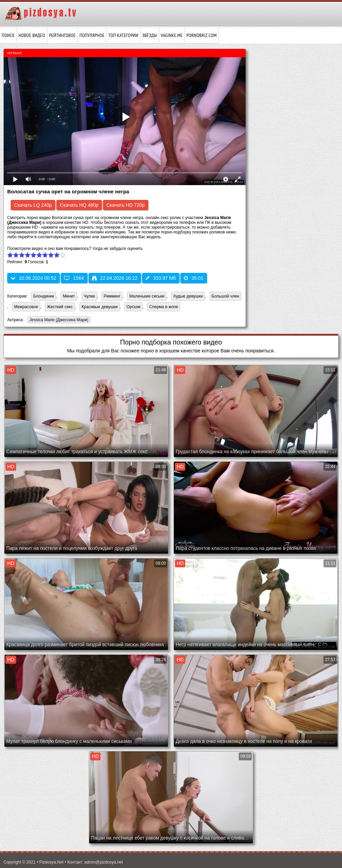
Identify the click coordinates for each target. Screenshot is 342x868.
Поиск (8, 35)
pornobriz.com (201, 35)
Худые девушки (188, 296)
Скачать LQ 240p (33, 205)
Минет (69, 296)
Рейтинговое (62, 35)
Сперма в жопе (164, 307)
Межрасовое (26, 307)
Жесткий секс (60, 307)
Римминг (112, 296)
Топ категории (123, 35)
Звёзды (149, 35)
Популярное (92, 35)
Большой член (225, 296)
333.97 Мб (161, 278)
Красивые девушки (100, 307)
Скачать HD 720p (126, 205)
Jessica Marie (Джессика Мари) (58, 320)
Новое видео (32, 35)
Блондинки (44, 296)
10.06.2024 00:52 (33, 278)
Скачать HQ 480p (79, 205)
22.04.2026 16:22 (115, 278)
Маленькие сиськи (147, 296)
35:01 (194, 278)
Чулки (89, 296)
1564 (74, 278)
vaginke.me (172, 35)
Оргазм (133, 307)
